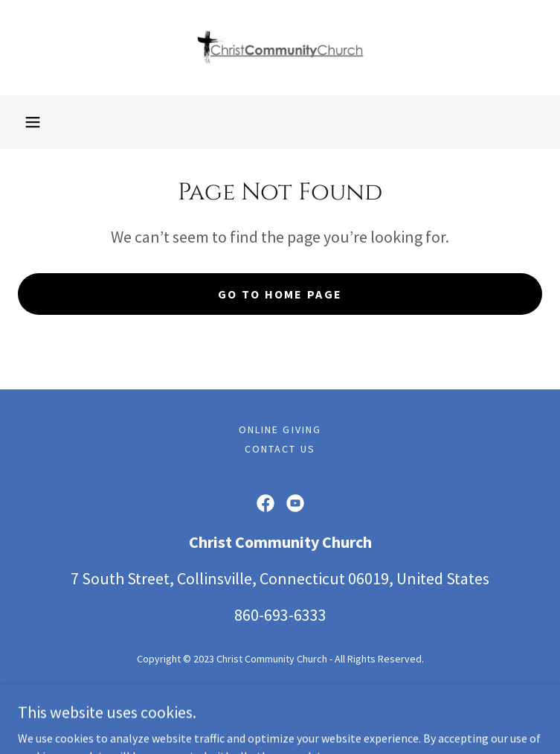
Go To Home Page (280, 294)
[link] (280, 48)
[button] (33, 122)
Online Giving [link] (280, 429)
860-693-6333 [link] (280, 615)
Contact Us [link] (280, 449)
